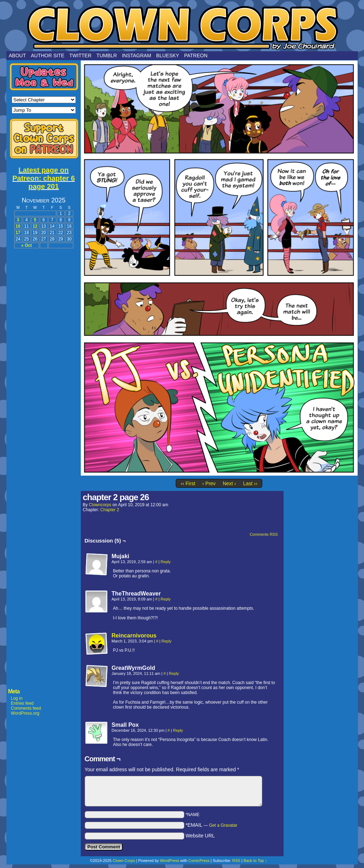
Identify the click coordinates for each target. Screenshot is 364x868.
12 (35, 226)
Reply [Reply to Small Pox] (178, 730)
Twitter (80, 55)
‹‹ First (188, 483)
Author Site (48, 55)
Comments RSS (264, 534)
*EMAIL (211, 825)
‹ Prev (209, 483)
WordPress (170, 861)
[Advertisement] (44, 360)
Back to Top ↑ (255, 861)
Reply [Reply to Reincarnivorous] (167, 641)
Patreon (196, 55)
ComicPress (199, 861)
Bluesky (168, 55)
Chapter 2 (110, 510)
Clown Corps (182, 27)
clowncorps (100, 505)
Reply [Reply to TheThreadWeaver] (165, 599)
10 (18, 226)
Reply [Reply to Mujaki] (165, 562)
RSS (236, 861)
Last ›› (250, 483)
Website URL (200, 836)
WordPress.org (25, 713)
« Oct (26, 245)
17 (18, 233)
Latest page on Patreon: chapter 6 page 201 (44, 178)
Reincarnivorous (134, 636)
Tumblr (107, 55)
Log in (17, 698)
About (17, 55)
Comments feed (26, 708)
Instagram (137, 55)
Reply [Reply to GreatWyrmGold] (174, 673)
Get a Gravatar (223, 825)
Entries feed (22, 703)
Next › (229, 483)
